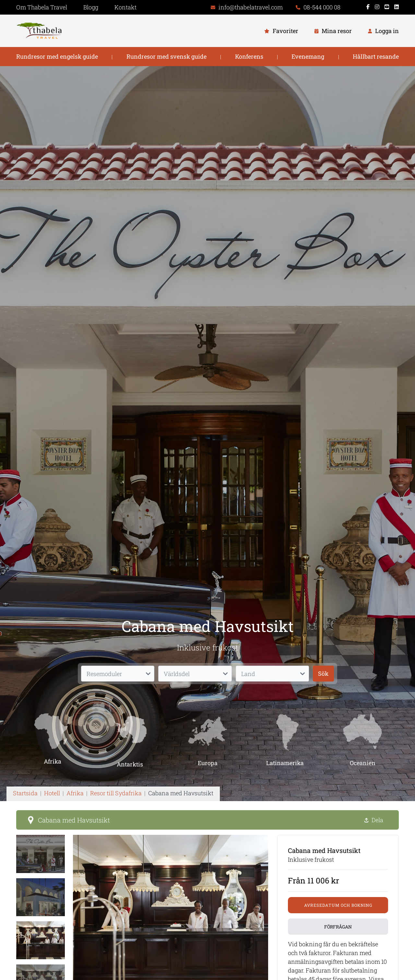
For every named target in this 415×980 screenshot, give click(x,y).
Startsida (25, 793)
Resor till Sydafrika (116, 793)
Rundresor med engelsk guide (57, 56)
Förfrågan (338, 927)
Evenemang (308, 56)
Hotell (52, 793)
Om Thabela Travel (42, 7)
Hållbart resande (376, 56)
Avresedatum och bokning (338, 905)
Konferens (249, 56)
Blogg (91, 7)
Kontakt (125, 7)
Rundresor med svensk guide (166, 56)
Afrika (75, 793)
